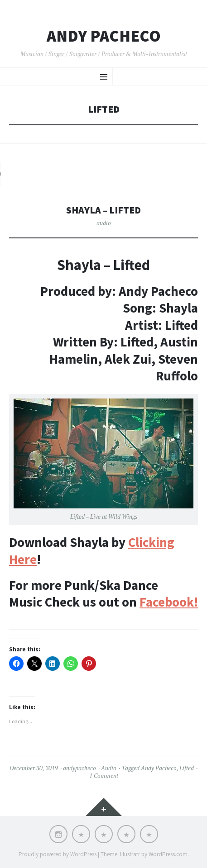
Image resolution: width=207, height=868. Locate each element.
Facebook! (169, 602)
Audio (109, 768)
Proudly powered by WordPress (58, 854)
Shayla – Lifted (103, 210)
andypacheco (79, 768)
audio (104, 223)
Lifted (187, 768)
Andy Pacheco (104, 36)
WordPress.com (168, 854)
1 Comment (104, 776)
